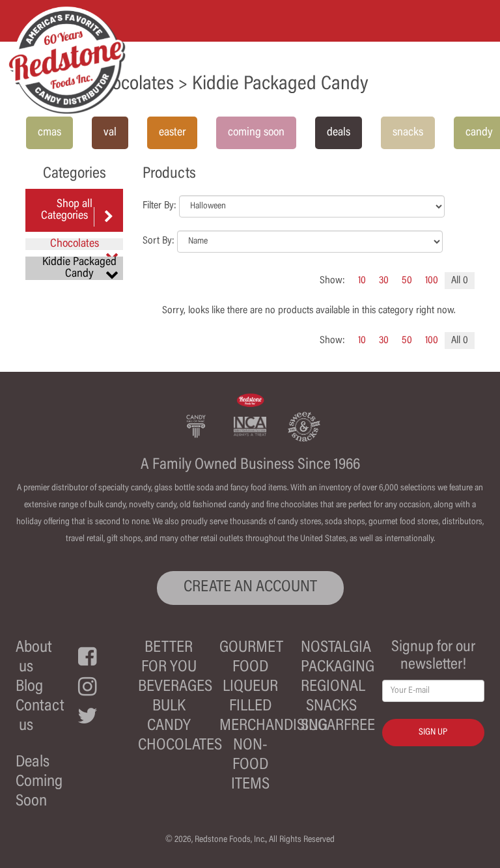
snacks (408, 133)
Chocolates (180, 746)
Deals (33, 763)
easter (172, 133)
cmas (49, 133)
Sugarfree (338, 726)
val (110, 133)
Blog (29, 687)
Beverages (175, 687)
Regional (333, 687)
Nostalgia (336, 648)
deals (339, 133)
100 (432, 281)
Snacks (331, 707)
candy (479, 133)
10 (362, 281)
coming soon (256, 133)
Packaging (338, 668)
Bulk (169, 707)
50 (407, 281)
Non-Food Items (250, 765)
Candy (169, 726)
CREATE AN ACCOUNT (250, 588)
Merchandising (273, 726)
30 (384, 281)
